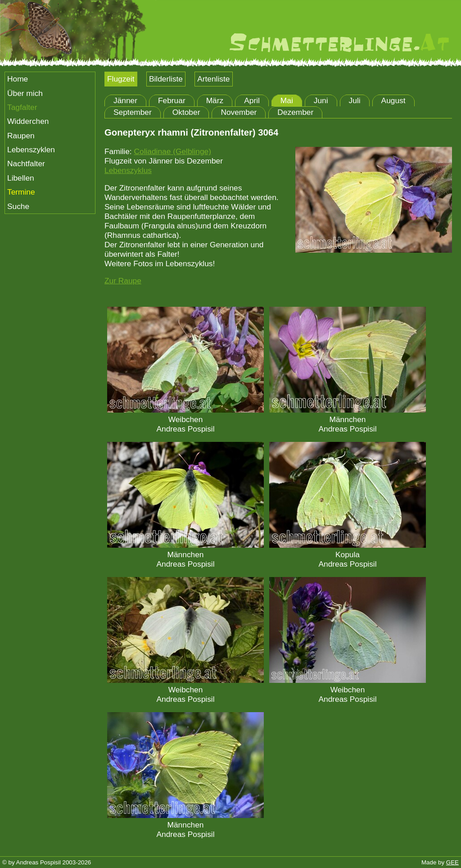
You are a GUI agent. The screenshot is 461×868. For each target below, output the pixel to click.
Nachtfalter (26, 164)
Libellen (21, 178)
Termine (21, 192)
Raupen (21, 136)
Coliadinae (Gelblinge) (172, 151)
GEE (452, 862)
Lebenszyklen (31, 150)
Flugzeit (121, 79)
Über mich (25, 93)
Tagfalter (22, 107)
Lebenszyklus (128, 170)
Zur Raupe (123, 281)
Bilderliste (166, 79)
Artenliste (213, 79)
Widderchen (28, 121)
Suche (18, 206)
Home (18, 79)
